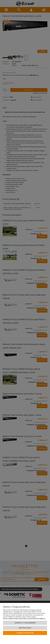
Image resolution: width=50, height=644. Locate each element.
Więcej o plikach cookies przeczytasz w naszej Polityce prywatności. (24, 618)
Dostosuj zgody (25, 628)
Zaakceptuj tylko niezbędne (25, 623)
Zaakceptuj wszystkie (25, 633)
